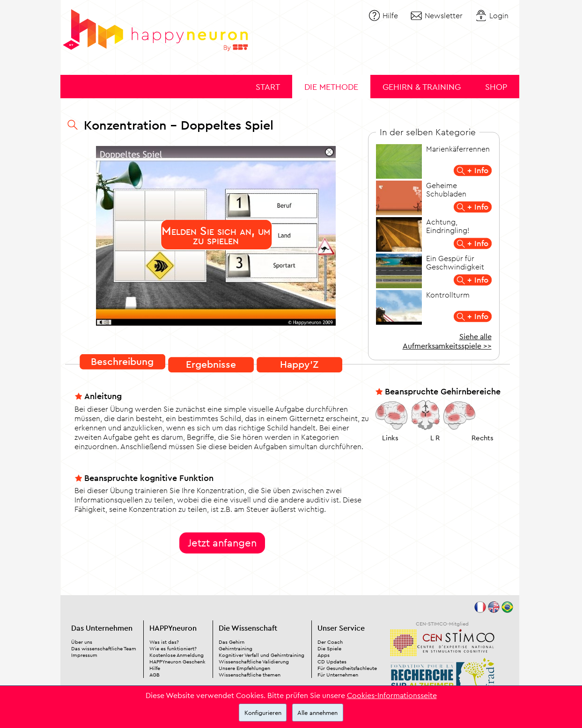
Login (499, 15)
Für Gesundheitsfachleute (347, 668)
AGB (155, 675)
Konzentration (125, 125)
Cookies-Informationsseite (392, 695)
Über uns (82, 642)
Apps (324, 655)
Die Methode (331, 87)
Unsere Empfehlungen (244, 668)
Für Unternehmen (338, 675)
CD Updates (332, 662)
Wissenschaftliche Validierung (254, 662)
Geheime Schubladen (446, 189)
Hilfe (390, 15)
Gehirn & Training (422, 87)
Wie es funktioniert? (173, 648)
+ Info (478, 170)
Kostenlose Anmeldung (177, 655)
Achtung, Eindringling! (448, 226)
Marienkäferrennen (458, 149)
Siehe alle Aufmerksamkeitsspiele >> (447, 341)
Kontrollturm (448, 295)
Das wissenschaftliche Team (104, 648)
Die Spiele (329, 648)
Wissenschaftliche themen (250, 675)
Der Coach (330, 642)
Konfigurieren (263, 713)
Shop (496, 87)
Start (268, 87)
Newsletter (444, 15)
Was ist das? (164, 642)
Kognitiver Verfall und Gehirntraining (262, 655)
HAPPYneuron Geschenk (177, 662)
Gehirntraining (236, 648)
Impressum (84, 655)
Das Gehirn (232, 642)
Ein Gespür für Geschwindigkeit (455, 262)
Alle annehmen (317, 713)
